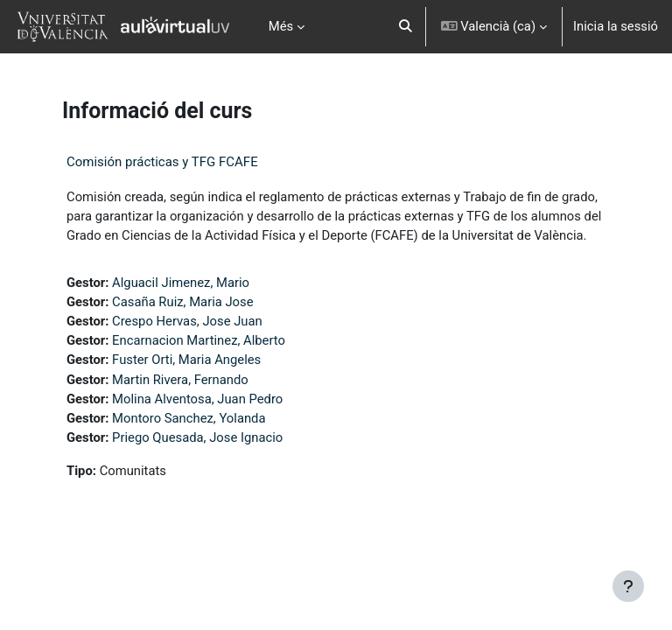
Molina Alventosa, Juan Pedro (197, 399)
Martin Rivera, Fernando (180, 380)
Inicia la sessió (616, 26)
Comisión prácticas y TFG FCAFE (162, 162)
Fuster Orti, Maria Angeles (186, 360)
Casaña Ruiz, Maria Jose (182, 302)
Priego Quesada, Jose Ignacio (197, 437)
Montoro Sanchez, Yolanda (189, 418)
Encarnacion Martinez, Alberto (199, 340)
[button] (406, 27)
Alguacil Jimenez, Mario (181, 283)
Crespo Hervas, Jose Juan (187, 321)
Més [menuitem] (281, 26)
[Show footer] (628, 586)
